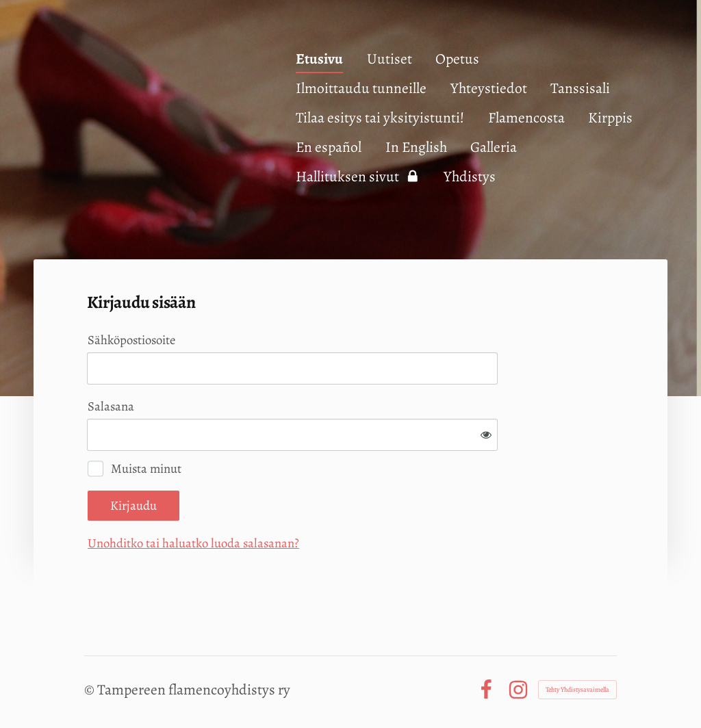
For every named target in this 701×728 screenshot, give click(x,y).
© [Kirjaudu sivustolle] (91, 689)
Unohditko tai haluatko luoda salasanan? (193, 543)
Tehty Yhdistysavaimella (577, 689)
